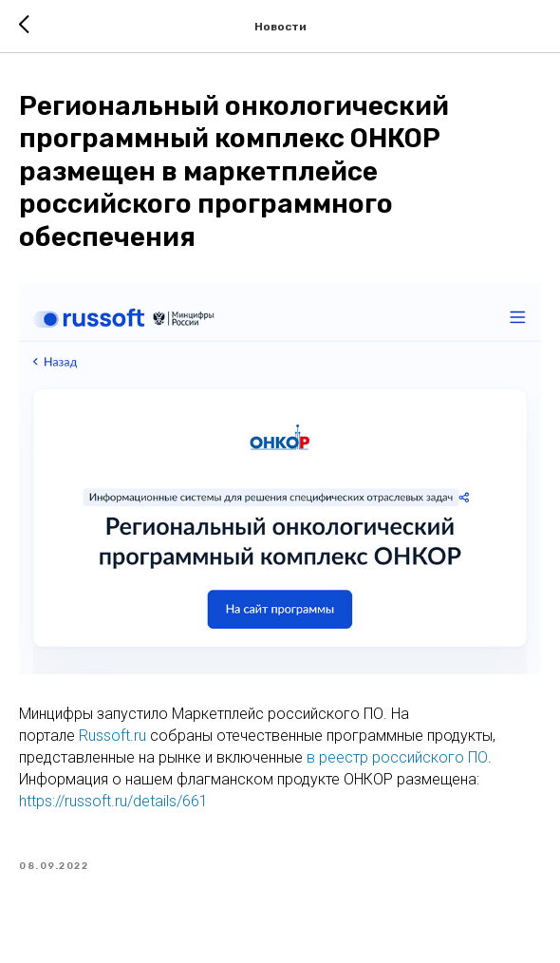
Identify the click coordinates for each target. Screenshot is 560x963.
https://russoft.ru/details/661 (113, 801)
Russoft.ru (112, 736)
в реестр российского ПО (397, 757)
